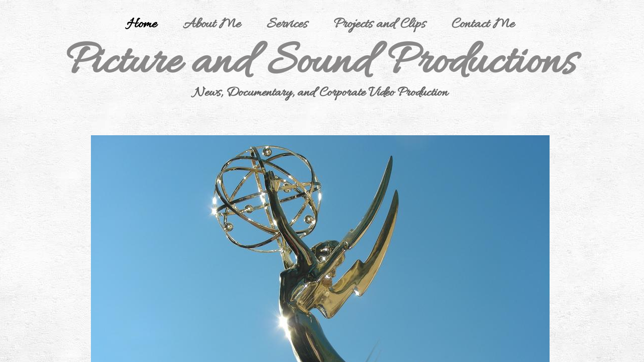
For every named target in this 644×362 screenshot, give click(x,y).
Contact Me (483, 25)
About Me (212, 25)
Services (287, 25)
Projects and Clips (380, 25)
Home (142, 25)
